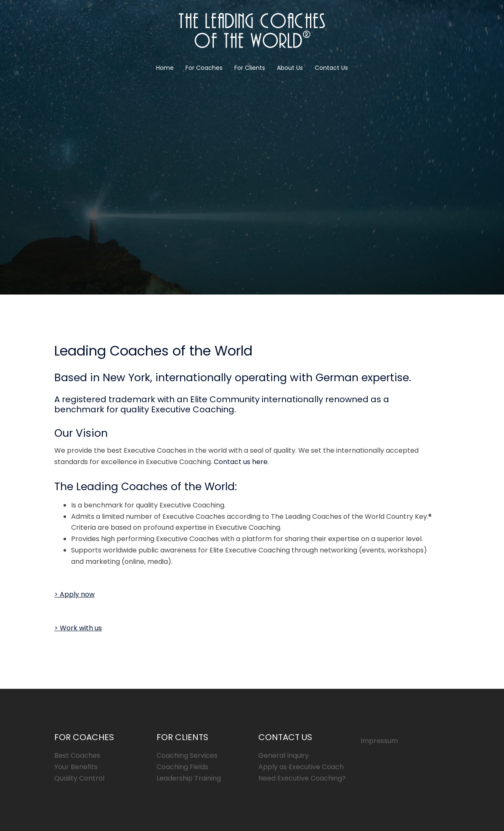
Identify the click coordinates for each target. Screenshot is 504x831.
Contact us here (241, 462)
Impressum (379, 741)
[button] (74, 594)
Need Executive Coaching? (302, 778)
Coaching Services (187, 755)
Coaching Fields (182, 767)
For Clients (250, 68)
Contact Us (331, 68)
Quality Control (79, 778)
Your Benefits (76, 767)
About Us (290, 68)
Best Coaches (77, 755)
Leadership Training (189, 778)
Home (165, 68)
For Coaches (204, 68)
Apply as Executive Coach (301, 767)
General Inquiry (284, 755)
